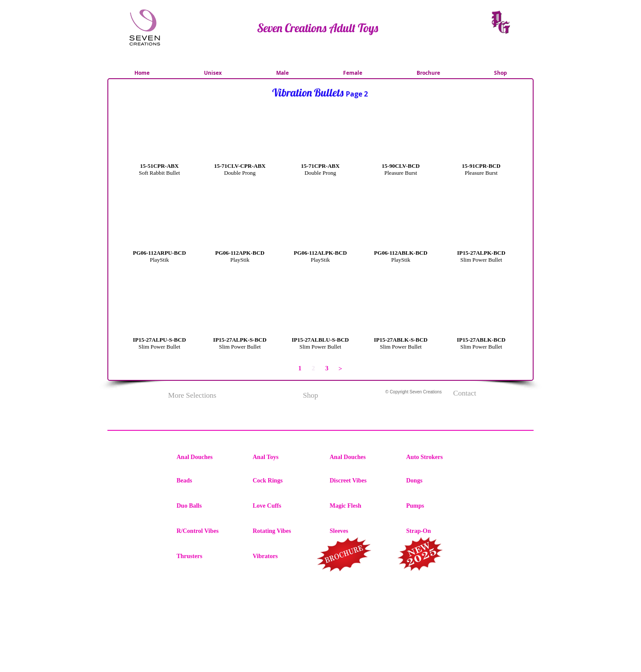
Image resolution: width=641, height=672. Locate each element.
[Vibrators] (284, 556)
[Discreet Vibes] (361, 481)
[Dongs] (437, 481)
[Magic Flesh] (361, 506)
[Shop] (310, 396)
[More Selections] (192, 396)
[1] (300, 368)
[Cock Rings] (284, 481)
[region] (345, 556)
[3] (327, 368)
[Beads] (207, 481)
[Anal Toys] (284, 457)
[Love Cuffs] (284, 506)
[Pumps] (437, 506)
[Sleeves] (361, 531)
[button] (159, 155)
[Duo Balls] (207, 506)
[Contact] (465, 393)
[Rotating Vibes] (284, 531)
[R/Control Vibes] (207, 531)
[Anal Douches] (207, 457)
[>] (340, 369)
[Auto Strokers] (437, 457)
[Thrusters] (207, 556)
